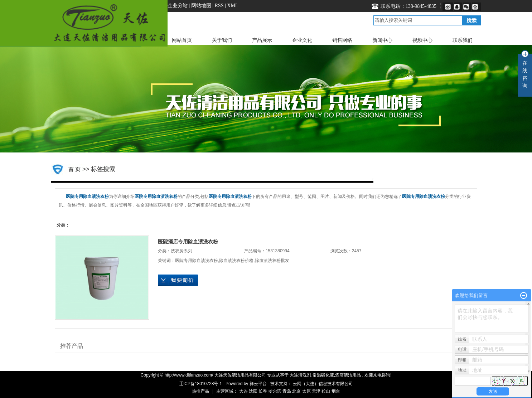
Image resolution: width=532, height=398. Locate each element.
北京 (296, 391)
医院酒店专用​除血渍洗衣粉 (188, 242)
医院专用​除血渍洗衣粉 (197, 261)
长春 (263, 391)
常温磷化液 (323, 375)
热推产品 (200, 391)
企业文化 (302, 40)
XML (233, 6)
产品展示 (262, 40)
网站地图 (202, 6)
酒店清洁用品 (348, 375)
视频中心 (422, 40)
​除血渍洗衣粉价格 (236, 261)
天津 (316, 391)
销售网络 (342, 40)
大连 (243, 391)
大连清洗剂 (300, 375)
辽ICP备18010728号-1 (200, 384)
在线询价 (178, 280)
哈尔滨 (275, 391)
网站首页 (182, 40)
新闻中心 (382, 40)
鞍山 (326, 391)
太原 (306, 391)
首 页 (74, 169)
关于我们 (222, 40)
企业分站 (178, 6)
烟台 (336, 391)
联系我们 (463, 40)
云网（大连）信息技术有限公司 (323, 384)
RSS (219, 6)
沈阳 (253, 391)
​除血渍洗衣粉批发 (272, 261)
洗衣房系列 (182, 251)
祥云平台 (258, 384)
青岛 (287, 391)
